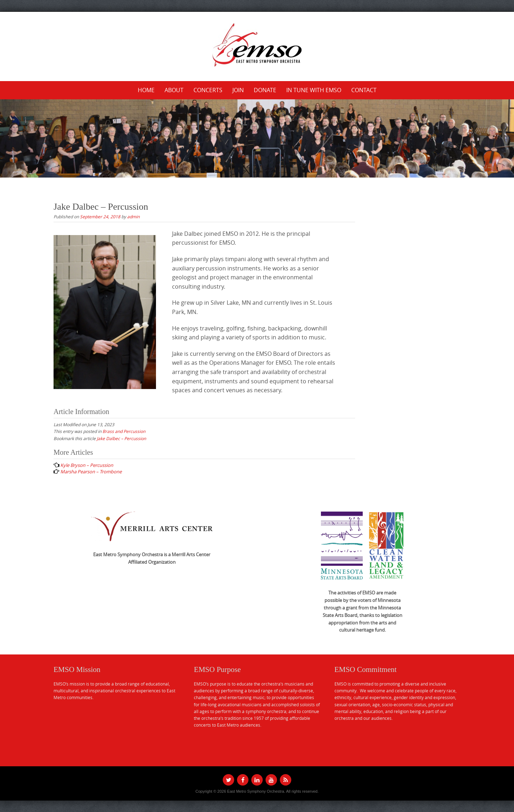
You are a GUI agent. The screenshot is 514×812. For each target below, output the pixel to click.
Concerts (208, 90)
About (174, 90)
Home (146, 90)
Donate (265, 90)
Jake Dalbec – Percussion (121, 438)
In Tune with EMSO (314, 90)
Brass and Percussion (124, 431)
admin (133, 216)
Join (238, 90)
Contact (364, 90)
